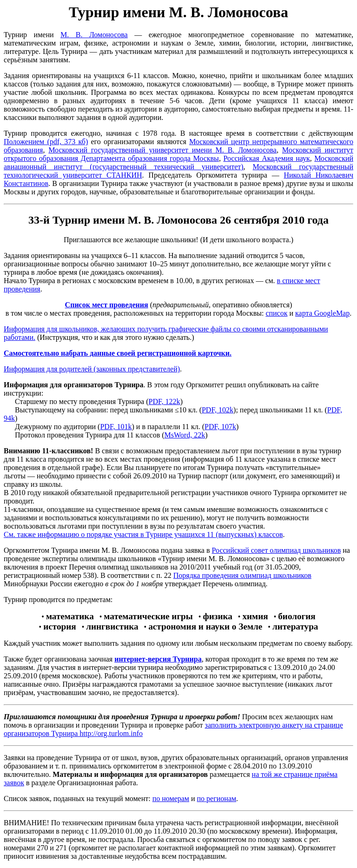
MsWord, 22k (185, 435)
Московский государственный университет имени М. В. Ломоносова (162, 150)
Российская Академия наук (266, 158)
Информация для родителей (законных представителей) (92, 369)
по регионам (217, 798)
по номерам (171, 798)
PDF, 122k (165, 401)
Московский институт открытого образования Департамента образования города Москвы (178, 154)
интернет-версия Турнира (158, 659)
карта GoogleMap (322, 313)
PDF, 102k (218, 410)
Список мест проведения (107, 305)
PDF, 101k (116, 427)
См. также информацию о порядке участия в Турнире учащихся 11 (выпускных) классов (143, 534)
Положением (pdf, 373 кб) (46, 142)
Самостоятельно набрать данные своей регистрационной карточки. (118, 353)
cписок (276, 313)
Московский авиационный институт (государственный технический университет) (178, 162)
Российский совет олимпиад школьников (276, 550)
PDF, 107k (220, 427)
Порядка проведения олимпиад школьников (242, 575)
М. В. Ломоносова (94, 35)
